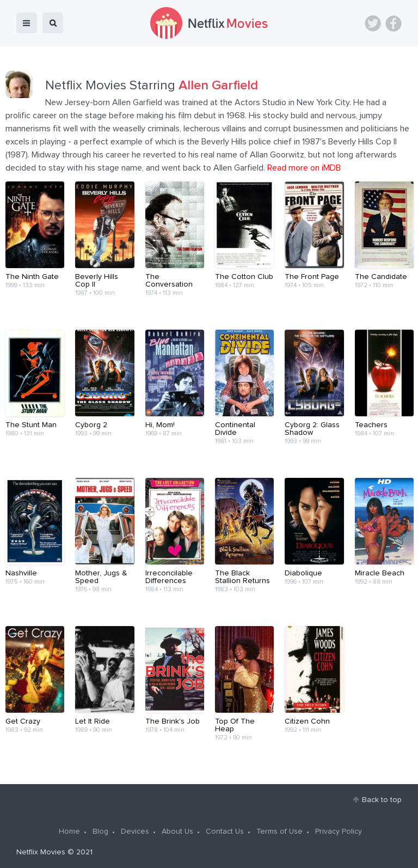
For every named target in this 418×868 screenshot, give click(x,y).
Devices (135, 831)
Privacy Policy (339, 831)
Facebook (394, 23)
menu (27, 23)
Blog (100, 831)
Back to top (382, 800)
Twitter (373, 23)
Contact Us (225, 831)
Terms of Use (279, 831)
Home (69, 831)
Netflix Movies (41, 852)
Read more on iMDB (304, 168)
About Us (177, 831)
